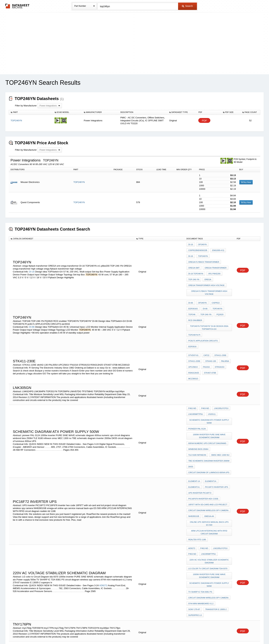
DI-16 (32, 264)
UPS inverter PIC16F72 (200, 437)
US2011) (211, 373)
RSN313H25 (194, 339)
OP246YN (202, 244)
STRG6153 (218, 335)
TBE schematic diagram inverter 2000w (209, 411)
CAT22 (206, 326)
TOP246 (192, 297)
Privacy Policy (101, 632)
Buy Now (246, 182)
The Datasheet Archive (17, 6)
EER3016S (193, 292)
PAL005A (223, 330)
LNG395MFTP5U (196, 373)
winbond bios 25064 (198, 402)
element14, (194, 432)
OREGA (207, 268)
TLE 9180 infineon (221, 402)
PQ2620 (218, 297)
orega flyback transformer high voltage (210, 278)
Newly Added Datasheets (78, 632)
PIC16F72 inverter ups (216, 432)
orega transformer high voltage (206, 272)
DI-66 (32, 304)
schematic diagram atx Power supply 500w (210, 379)
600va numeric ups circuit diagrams (207, 397)
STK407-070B (209, 339)
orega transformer (215, 258)
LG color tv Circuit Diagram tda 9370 (208, 500)
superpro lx (221, 533)
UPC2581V (193, 335)
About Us (198, 632)
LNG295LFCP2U (220, 368)
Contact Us (186, 632)
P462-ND (192, 368)
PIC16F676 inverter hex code (203, 442)
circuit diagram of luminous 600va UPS (209, 420)
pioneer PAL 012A (197, 385)
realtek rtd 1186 (197, 475)
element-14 (194, 428)
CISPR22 (214, 287)
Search (187, 6)
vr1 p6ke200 (214, 263)
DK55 (191, 415)
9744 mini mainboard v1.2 (201, 529)
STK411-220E (194, 330)
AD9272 (103, 511)
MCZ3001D (224, 339)
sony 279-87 (224, 529)
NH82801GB (194, 455)
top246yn (218, 249)
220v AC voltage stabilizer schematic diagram (210, 493)
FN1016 (205, 335)
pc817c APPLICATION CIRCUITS (203, 318)
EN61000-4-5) (194, 249)
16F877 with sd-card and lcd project (208, 446)
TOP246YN (79, 182)
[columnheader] (31, 112)
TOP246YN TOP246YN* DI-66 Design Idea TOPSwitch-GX (210, 307)
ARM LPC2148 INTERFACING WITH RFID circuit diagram (210, 469)
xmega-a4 (208, 455)
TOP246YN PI (194, 313)
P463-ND (204, 368)
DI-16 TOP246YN (196, 263)
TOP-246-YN (194, 268)
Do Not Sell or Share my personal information (133, 632)
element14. (210, 428)
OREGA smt (194, 258)
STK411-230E (219, 326)
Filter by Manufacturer (26, 106)
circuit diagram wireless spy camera (208, 451)
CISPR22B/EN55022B (219, 244)
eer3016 (226, 318)
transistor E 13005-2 (199, 533)
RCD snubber (195, 301)
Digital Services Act (168, 632)
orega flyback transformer (204, 254)
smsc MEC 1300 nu (197, 406)
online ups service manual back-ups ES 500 (210, 462)
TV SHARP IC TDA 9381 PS (200, 519)
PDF (204, 121)
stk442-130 (210, 330)
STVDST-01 (193, 326)
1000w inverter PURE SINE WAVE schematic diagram (210, 391)
